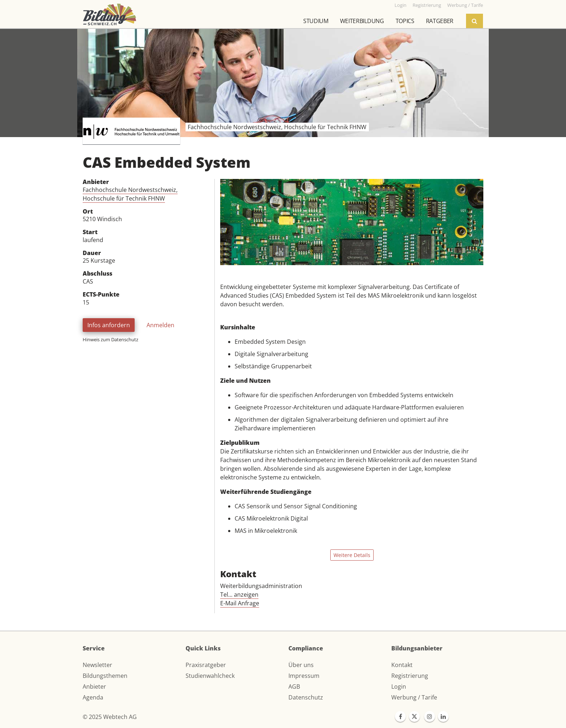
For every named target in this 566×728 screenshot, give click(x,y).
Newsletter (97, 665)
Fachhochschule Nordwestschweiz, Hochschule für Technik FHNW (130, 194)
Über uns (301, 665)
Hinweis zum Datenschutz (110, 339)
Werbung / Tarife (414, 697)
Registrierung (410, 676)
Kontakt (402, 665)
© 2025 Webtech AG (110, 717)
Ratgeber (440, 21)
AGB (294, 687)
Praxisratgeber (206, 665)
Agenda (93, 697)
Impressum (304, 676)
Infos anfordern (109, 325)
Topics (405, 21)
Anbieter (94, 687)
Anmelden (160, 325)
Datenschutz (306, 697)
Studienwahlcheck (210, 676)
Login (399, 687)
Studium (316, 21)
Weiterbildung (362, 21)
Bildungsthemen (105, 676)
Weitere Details (352, 555)
